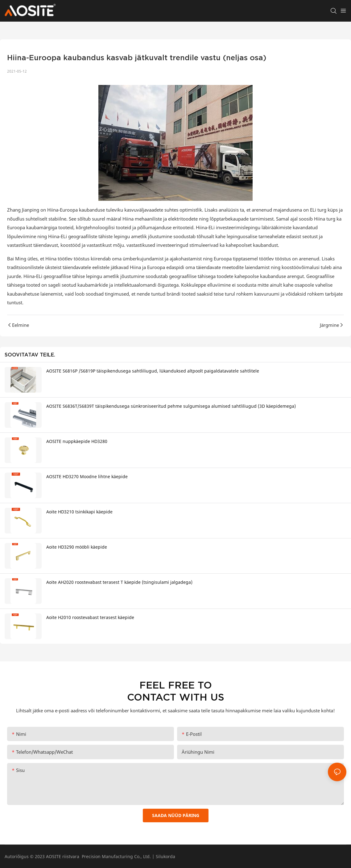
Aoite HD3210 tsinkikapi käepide (79, 512)
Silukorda (165, 856)
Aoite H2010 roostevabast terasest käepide (90, 617)
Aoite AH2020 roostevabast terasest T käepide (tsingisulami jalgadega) (119, 582)
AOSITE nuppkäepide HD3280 (77, 441)
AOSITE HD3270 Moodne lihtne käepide (87, 476)
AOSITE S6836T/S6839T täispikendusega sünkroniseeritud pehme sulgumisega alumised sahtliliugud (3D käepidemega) (171, 406)
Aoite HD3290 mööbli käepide (77, 547)
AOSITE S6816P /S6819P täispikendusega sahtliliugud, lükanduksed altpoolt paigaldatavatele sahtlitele (153, 371)
